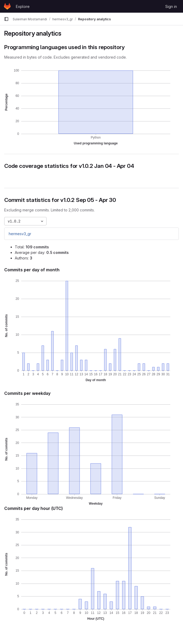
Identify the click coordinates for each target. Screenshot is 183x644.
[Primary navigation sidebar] (6, 19)
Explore (23, 6)
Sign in (171, 6)
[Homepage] (7, 6)
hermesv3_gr (20, 234)
